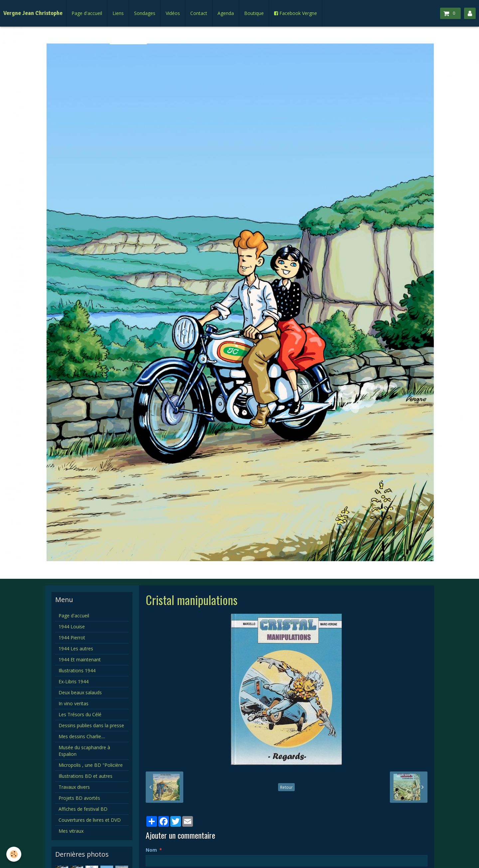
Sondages (145, 13)
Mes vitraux (71, 831)
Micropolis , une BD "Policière (91, 765)
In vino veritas (74, 703)
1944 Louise (72, 627)
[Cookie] (14, 854)
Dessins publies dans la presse (91, 725)
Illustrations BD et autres (85, 776)
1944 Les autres (76, 649)
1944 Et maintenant (80, 659)
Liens (118, 13)
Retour (286, 787)
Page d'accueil (87, 13)
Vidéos (173, 13)
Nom (151, 850)
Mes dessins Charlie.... (82, 736)
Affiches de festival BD (83, 809)
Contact (199, 13)
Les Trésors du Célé (80, 714)
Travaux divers (74, 787)
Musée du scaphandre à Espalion (84, 751)
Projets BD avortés (79, 798)
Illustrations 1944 (77, 670)
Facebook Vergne (296, 13)
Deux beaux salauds (80, 692)
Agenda (226, 13)
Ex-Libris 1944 (74, 681)
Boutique (254, 13)
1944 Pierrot (72, 638)
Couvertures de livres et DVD (90, 820)
